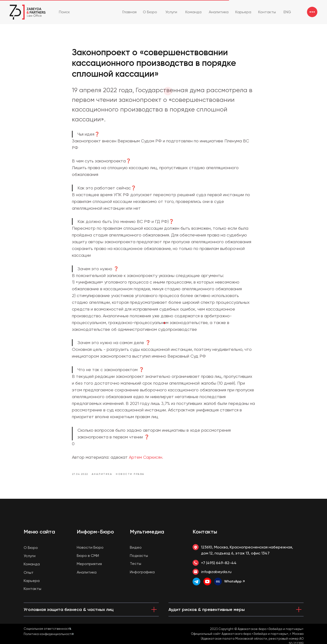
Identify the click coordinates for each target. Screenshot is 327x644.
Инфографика (142, 572)
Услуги (30, 556)
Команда (32, 564)
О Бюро (31, 548)
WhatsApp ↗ (234, 581)
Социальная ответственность (47, 629)
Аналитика (87, 572)
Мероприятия (89, 564)
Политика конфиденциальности (49, 634)
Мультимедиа (147, 532)
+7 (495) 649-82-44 (219, 563)
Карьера (32, 581)
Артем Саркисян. (146, 457)
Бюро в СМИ (88, 556)
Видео (136, 547)
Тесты (136, 564)
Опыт (29, 572)
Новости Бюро (90, 547)
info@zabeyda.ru (216, 572)
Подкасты (139, 556)
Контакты (205, 532)
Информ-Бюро (95, 532)
